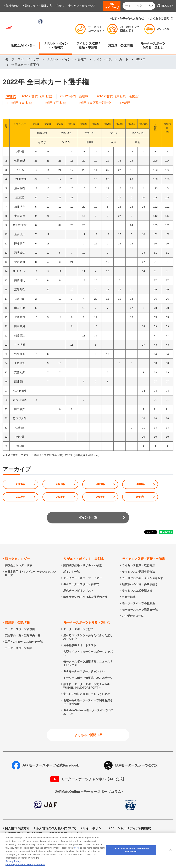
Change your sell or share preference (25, 864)
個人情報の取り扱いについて (56, 828)
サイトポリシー (93, 828)
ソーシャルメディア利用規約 (131, 828)
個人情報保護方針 (17, 828)
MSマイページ (112, 6)
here (76, 848)
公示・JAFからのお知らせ (128, 18)
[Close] (170, 850)
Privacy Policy (13, 861)
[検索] (151, 6)
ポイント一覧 (88, 517)
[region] (88, 850)
